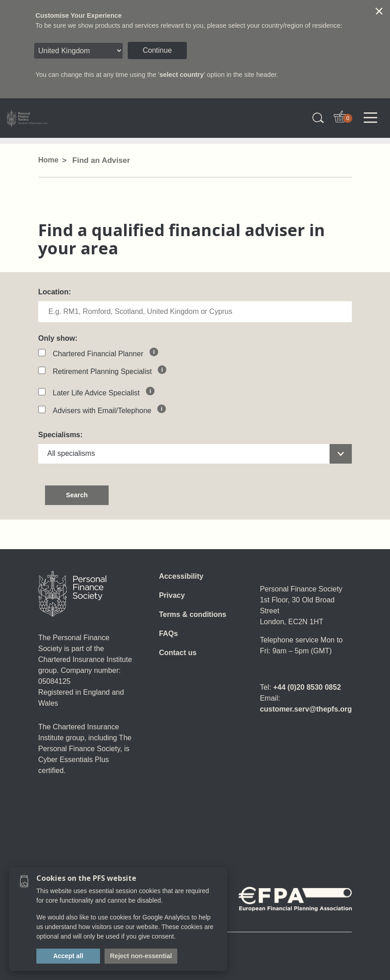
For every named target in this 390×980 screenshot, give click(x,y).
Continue (157, 50)
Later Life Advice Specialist (98, 393)
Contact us (178, 653)
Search (77, 495)
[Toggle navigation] (370, 118)
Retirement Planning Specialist (104, 371)
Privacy (172, 595)
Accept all (68, 956)
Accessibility (181, 576)
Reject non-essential (141, 956)
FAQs (169, 634)
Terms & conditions (193, 614)
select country (182, 75)
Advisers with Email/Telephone (104, 411)
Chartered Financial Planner (100, 354)
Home (48, 160)
